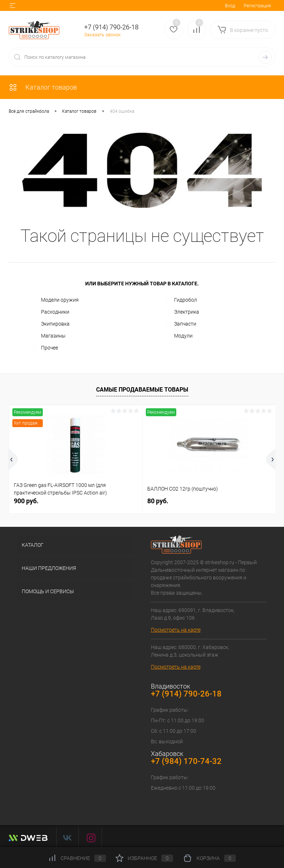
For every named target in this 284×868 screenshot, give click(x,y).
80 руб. (158, 501)
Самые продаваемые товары (142, 390)
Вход (230, 6)
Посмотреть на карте (176, 630)
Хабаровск (167, 754)
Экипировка (50, 324)
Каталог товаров (43, 87)
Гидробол (180, 300)
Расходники (50, 312)
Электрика (181, 312)
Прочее (44, 348)
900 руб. (26, 501)
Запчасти (180, 324)
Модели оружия (54, 300)
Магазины (48, 336)
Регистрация (257, 6)
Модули (178, 336)
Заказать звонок (102, 35)
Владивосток (170, 686)
